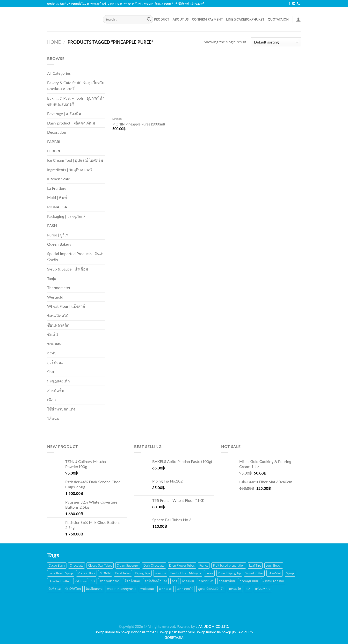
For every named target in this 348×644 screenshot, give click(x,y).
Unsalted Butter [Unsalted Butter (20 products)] (59, 581)
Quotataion (278, 19)
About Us (181, 19)
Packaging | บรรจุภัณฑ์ (66, 216)
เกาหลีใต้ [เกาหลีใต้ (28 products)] (235, 589)
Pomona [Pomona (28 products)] (160, 573)
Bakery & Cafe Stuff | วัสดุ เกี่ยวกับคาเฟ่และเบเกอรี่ (76, 86)
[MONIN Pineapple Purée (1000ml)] (142, 85)
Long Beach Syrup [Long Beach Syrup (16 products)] (61, 573)
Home (54, 42)
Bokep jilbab (168, 632)
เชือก (51, 399)
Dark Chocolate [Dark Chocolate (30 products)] (154, 565)
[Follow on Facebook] (289, 4)
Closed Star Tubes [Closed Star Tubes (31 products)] (100, 565)
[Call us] (298, 4)
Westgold (55, 297)
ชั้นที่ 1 (53, 334)
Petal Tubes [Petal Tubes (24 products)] (123, 573)
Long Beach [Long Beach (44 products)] (274, 565)
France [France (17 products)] (204, 565)
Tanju (52, 278)
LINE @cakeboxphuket (245, 19)
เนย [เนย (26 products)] (248, 589)
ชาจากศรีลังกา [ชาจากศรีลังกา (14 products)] (110, 581)
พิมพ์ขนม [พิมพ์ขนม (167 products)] (55, 589)
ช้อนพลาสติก (58, 325)
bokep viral (186, 632)
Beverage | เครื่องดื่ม (64, 113)
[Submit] (149, 19)
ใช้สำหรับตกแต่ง (61, 409)
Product (162, 19)
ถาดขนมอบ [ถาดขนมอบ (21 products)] (206, 581)
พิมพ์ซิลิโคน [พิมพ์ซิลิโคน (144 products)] (73, 589)
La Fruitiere (57, 188)
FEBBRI (54, 151)
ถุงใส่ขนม (55, 362)
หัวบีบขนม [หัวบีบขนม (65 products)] (147, 589)
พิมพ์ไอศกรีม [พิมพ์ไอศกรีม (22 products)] (94, 589)
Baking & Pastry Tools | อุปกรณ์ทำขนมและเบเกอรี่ (76, 101)
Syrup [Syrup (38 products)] (290, 573)
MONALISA (57, 207)
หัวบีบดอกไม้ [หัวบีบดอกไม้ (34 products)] (185, 589)
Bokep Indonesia (107, 632)
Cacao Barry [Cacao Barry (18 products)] (57, 565)
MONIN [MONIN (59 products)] (105, 573)
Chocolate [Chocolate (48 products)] (76, 565)
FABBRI (54, 142)
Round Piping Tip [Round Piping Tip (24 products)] (229, 573)
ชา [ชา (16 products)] (93, 581)
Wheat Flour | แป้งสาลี (66, 306)
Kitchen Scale (59, 179)
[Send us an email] (294, 4)
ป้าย (51, 372)
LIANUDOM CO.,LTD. (212, 626)
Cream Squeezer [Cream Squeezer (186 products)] (128, 565)
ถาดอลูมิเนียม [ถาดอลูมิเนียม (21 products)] (249, 581)
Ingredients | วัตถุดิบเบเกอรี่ (70, 170)
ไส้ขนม (53, 418)
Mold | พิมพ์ (57, 197)
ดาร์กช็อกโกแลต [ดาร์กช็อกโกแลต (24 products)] (156, 581)
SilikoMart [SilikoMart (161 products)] (275, 573)
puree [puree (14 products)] (209, 573)
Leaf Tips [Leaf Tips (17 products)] (255, 565)
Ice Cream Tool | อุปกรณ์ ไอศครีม (75, 160)
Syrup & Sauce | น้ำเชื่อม (68, 269)
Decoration (57, 132)
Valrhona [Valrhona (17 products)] (81, 581)
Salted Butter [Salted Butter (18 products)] (254, 573)
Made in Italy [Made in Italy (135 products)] (86, 573)
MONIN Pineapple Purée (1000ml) (139, 124)
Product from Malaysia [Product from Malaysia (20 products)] (186, 573)
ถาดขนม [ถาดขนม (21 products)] (188, 581)
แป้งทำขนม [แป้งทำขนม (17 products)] (263, 589)
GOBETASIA (174, 638)
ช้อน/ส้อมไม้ (58, 316)
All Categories (59, 73)
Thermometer (59, 288)
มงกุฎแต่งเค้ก (58, 381)
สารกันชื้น (56, 390)
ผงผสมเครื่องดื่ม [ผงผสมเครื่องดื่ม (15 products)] (273, 581)
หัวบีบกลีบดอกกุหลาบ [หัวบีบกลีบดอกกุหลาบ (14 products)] (121, 589)
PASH (52, 225)
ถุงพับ (52, 353)
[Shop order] (276, 42)
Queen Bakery (59, 244)
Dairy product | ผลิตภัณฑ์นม (71, 123)
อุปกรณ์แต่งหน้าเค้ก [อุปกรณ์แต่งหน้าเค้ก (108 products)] (211, 589)
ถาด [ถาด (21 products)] (175, 581)
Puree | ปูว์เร (58, 235)
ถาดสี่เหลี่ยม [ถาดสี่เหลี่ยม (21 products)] (227, 581)
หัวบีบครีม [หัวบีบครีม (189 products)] (165, 589)
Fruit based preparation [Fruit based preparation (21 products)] (229, 565)
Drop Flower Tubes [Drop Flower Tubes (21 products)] (182, 565)
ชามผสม (54, 344)
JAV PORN (245, 632)
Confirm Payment (207, 19)
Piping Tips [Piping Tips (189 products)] (143, 573)
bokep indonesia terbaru (139, 632)
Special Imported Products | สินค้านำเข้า (76, 257)
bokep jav (229, 632)
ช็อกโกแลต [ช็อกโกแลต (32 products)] (132, 581)
